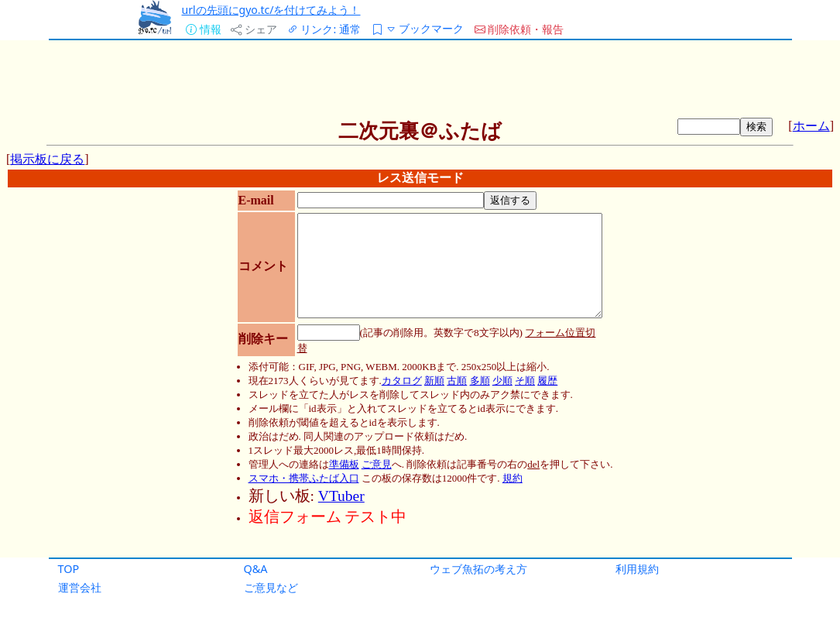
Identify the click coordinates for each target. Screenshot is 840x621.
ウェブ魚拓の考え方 (478, 569)
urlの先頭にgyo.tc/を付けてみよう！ (271, 10)
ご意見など (271, 587)
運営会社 (80, 587)
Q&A (256, 569)
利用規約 (637, 569)
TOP (69, 569)
